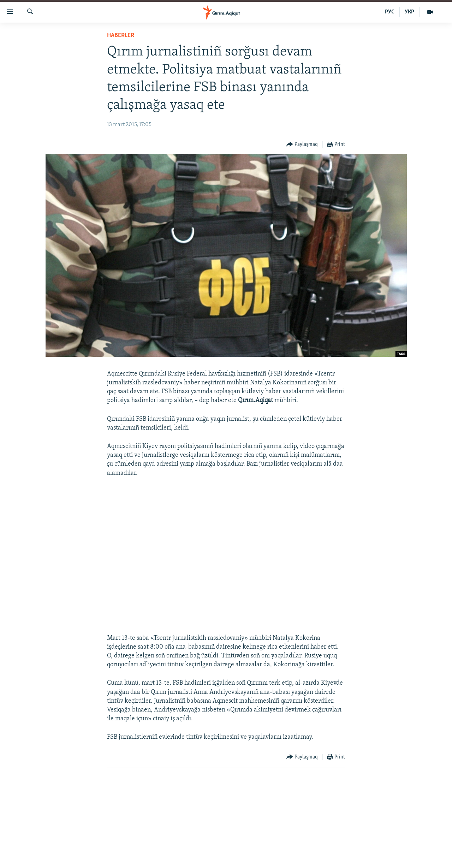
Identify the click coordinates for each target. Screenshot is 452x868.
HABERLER (121, 36)
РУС (390, 12)
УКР (409, 12)
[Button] (302, 145)
